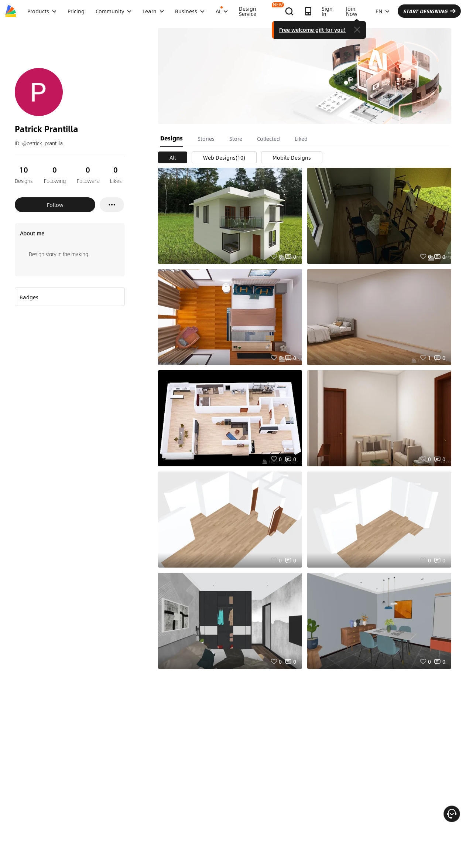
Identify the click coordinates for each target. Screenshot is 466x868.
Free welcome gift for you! (312, 30)
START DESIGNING (429, 11)
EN (383, 11)
